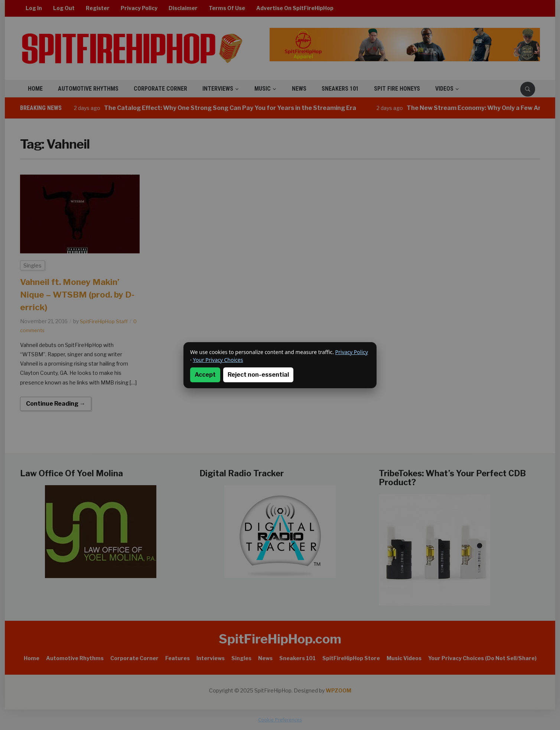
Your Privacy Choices (218, 360)
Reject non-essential (258, 375)
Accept (205, 375)
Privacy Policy (352, 352)
